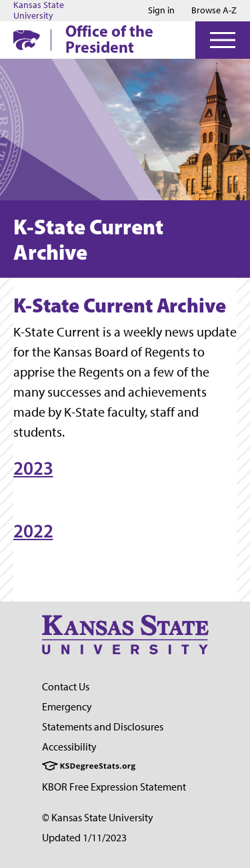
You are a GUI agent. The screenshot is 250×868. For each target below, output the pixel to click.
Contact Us (66, 687)
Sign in (161, 11)
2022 (33, 531)
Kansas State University (39, 11)
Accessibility (69, 747)
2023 (33, 468)
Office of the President (109, 39)
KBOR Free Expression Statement (114, 787)
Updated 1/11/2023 (84, 838)
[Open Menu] (223, 40)
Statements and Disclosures (103, 727)
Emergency (67, 707)
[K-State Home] (27, 40)
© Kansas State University (98, 818)
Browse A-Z (214, 10)
